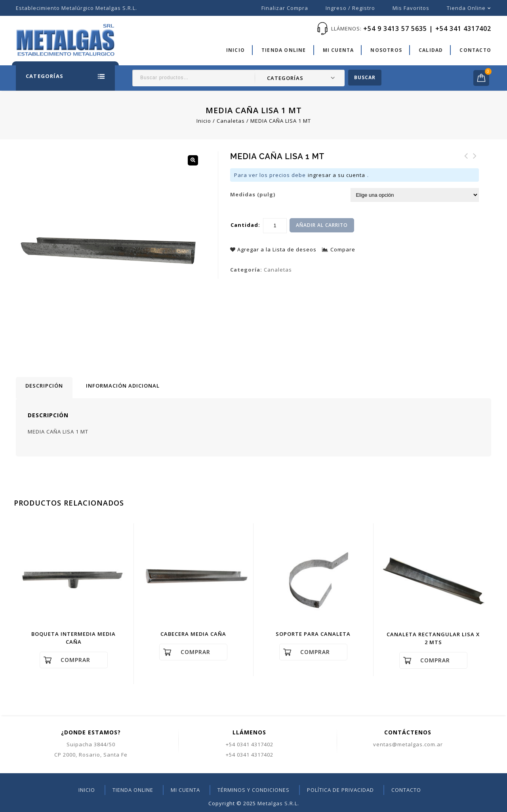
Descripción (44, 386)
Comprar (75, 660)
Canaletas (231, 121)
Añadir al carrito (322, 225)
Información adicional (123, 386)
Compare (343, 249)
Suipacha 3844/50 (91, 744)
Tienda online (466, 8)
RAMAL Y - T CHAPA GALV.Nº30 (475, 165)
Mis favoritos (411, 8)
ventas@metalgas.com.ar (408, 744)
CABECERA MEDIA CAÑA (466, 161)
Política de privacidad (340, 790)
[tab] (44, 388)
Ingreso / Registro (350, 8)
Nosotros (386, 50)
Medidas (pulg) (253, 194)
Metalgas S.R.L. (278, 803)
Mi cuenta (338, 50)
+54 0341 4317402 (250, 744)
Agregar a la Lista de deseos (276, 249)
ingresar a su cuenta (336, 175)
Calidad (431, 50)
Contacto (475, 50)
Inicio (235, 50)
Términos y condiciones (253, 790)
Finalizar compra (285, 8)
